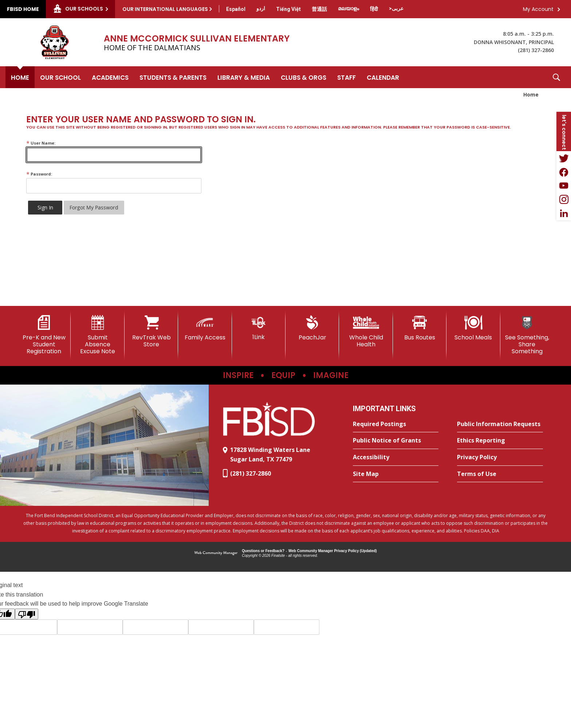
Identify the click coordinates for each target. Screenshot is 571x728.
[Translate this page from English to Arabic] (396, 8)
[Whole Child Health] (366, 332)
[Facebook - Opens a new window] (564, 172)
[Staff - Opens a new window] (346, 77)
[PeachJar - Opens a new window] (312, 328)
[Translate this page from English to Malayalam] (348, 8)
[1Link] (259, 328)
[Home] (20, 77)
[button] (556, 77)
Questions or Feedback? (263, 551)
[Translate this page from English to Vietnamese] (288, 9)
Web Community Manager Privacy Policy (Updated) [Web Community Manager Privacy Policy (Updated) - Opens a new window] (333, 551)
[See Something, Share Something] (527, 335)
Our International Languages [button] (165, 9)
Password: (39, 174)
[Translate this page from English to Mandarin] (319, 9)
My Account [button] (538, 9)
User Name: (41, 143)
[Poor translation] (27, 614)
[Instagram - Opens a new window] (564, 200)
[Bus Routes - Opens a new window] (420, 328)
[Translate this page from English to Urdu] (261, 8)
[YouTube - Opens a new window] (564, 186)
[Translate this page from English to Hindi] (374, 9)
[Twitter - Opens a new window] (564, 158)
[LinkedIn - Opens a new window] (564, 213)
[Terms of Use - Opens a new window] (500, 474)
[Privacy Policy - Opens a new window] (500, 457)
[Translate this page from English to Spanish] (236, 9)
